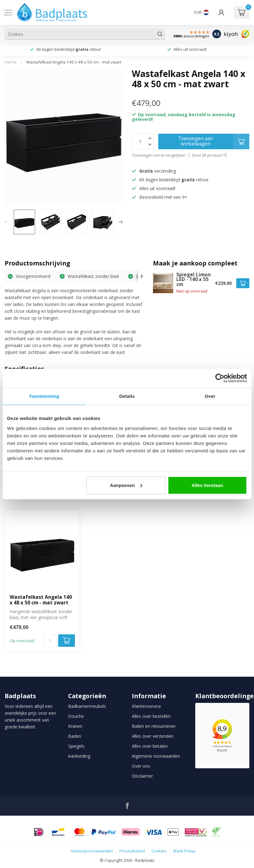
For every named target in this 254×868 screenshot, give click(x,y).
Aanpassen (126, 485)
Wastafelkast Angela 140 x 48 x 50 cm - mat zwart (74, 62)
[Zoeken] (160, 34)
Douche (76, 716)
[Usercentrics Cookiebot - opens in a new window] (220, 378)
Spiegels (76, 746)
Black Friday (184, 851)
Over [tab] (210, 396)
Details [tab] (127, 396)
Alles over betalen (150, 746)
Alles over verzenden (153, 736)
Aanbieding (79, 756)
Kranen (75, 726)
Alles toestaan (207, 485)
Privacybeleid (132, 851)
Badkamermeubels (87, 706)
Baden (75, 736)
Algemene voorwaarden (156, 756)
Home (11, 62)
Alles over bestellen (151, 716)
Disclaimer (142, 776)
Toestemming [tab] (44, 396)
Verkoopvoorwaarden (92, 851)
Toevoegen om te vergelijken (159, 155)
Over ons (141, 766)
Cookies (159, 851)
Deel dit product (210, 155)
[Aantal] (50, 641)
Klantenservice (146, 706)
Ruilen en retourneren (154, 726)
